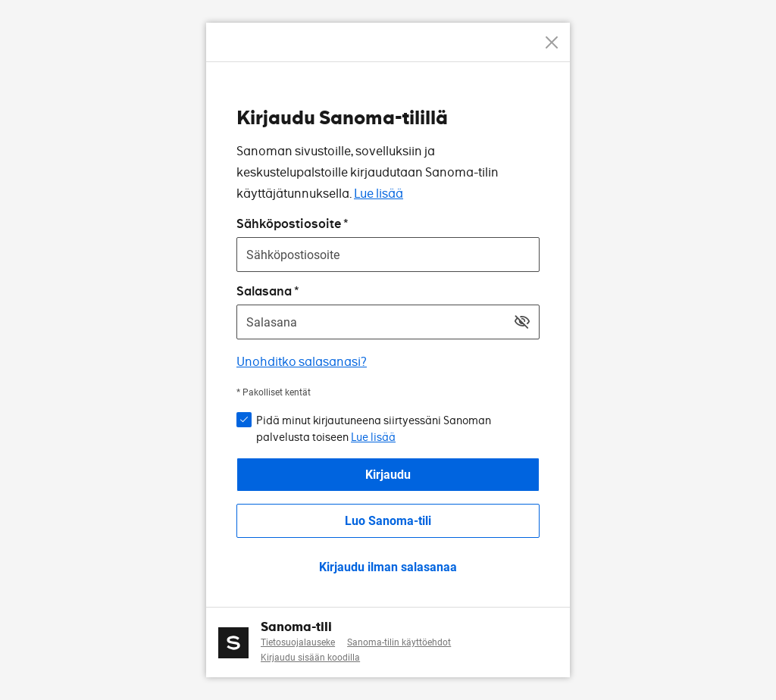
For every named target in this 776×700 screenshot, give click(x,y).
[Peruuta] (552, 42)
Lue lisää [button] (373, 437)
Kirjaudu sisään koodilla (310, 658)
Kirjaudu (388, 475)
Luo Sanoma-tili (388, 521)
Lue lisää (379, 194)
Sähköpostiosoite (289, 224)
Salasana (264, 291)
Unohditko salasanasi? (302, 362)
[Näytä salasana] (522, 322)
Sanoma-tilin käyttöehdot (399, 642)
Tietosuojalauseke (298, 642)
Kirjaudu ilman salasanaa (388, 567)
